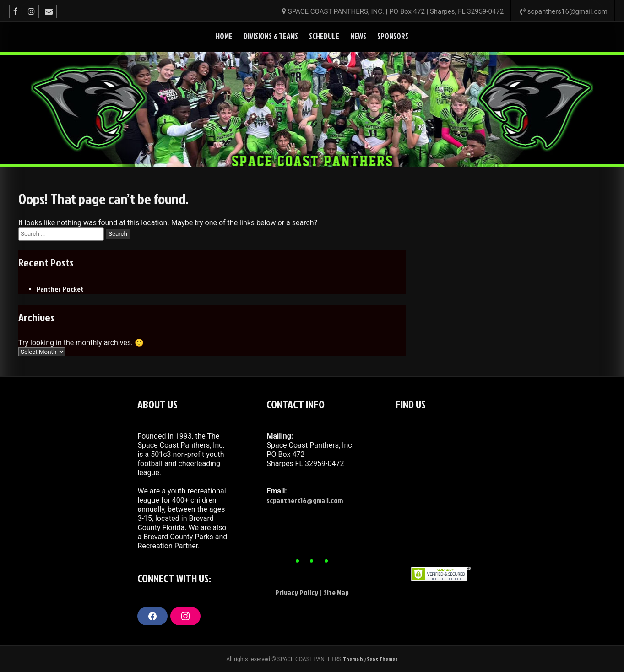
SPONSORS (393, 36)
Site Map (336, 592)
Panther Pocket (60, 289)
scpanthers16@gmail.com (305, 500)
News (358, 36)
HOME (224, 36)
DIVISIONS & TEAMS (271, 36)
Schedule (324, 36)
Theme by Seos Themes (370, 659)
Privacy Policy (297, 592)
